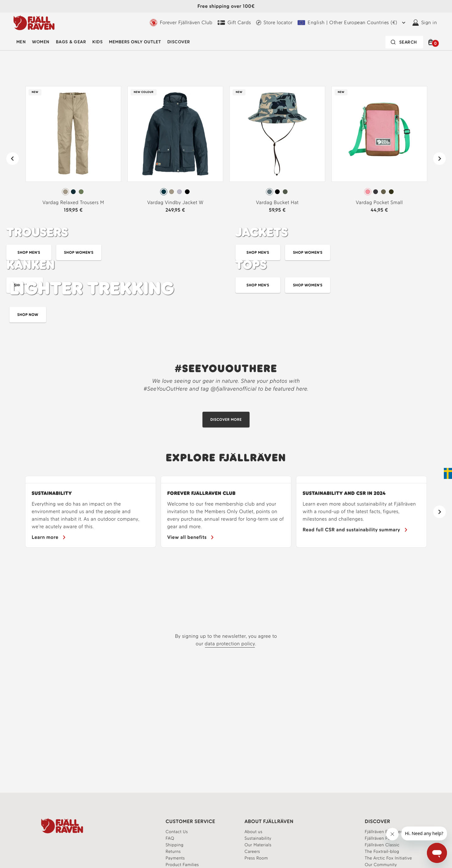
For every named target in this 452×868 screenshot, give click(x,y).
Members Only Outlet (135, 42)
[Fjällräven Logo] (62, 826)
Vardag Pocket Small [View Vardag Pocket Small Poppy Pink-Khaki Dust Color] (379, 202)
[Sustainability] (49, 537)
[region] (226, 512)
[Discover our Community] (226, 420)
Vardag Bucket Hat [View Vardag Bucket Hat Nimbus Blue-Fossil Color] (277, 202)
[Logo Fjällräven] (34, 23)
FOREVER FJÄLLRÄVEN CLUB (202, 493)
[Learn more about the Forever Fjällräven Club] (181, 23)
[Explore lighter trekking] (226, 328)
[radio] (65, 192)
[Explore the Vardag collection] (226, 54)
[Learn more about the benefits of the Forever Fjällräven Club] (191, 537)
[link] (73, 152)
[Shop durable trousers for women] (79, 252)
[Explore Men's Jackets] (258, 252)
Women (41, 42)
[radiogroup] (73, 192)
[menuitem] (21, 42)
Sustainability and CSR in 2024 (344, 493)
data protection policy (230, 644)
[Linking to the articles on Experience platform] (382, 852)
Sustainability (52, 493)
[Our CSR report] (355, 530)
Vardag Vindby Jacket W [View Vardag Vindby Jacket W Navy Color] (175, 202)
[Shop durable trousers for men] (29, 252)
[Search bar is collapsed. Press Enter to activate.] (404, 42)
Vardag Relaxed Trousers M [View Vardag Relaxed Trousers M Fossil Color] (73, 202)
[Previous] (13, 159)
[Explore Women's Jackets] (308, 252)
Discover (179, 42)
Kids (97, 42)
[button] (432, 42)
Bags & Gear (71, 42)
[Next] (439, 159)
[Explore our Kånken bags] (112, 296)
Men (21, 42)
